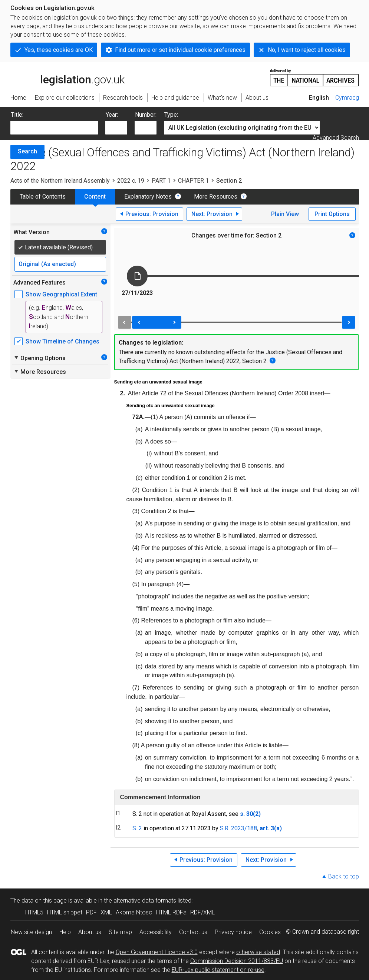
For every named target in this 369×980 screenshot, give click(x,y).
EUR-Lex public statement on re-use (218, 970)
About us (90, 932)
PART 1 (161, 181)
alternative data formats (145, 901)
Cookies (270, 932)
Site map (120, 932)
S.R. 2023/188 (238, 828)
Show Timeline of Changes (62, 341)
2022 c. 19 (131, 181)
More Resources (216, 197)
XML (106, 912)
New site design (31, 932)
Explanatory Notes (148, 197)
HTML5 (34, 912)
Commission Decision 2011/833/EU (237, 961)
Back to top (344, 876)
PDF (91, 912)
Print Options (332, 214)
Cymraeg (347, 98)
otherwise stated (258, 952)
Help (65, 932)
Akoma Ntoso (134, 912)
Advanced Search (336, 138)
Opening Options (39, 358)
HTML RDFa (171, 912)
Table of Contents (43, 197)
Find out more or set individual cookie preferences (180, 50)
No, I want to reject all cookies (307, 50)
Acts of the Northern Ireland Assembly (60, 181)
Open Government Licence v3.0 (157, 952)
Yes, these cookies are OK (59, 50)
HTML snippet (65, 912)
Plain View (285, 214)
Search (27, 151)
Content (95, 197)
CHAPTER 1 (193, 181)
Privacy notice (233, 932)
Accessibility (156, 932)
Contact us (193, 932)
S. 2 (137, 828)
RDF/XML (202, 912)
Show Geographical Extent (61, 294)
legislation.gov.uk (67, 77)
